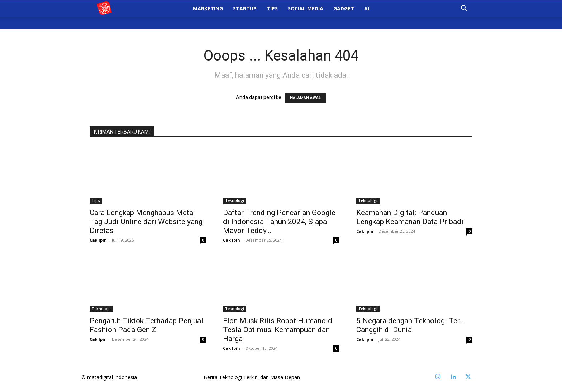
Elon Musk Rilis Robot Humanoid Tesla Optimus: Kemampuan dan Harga (278, 330)
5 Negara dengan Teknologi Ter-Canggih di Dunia (409, 325)
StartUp (245, 14)
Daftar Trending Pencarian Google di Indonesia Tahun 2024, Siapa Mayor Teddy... (279, 222)
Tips (272, 14)
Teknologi (235, 200)
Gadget (344, 14)
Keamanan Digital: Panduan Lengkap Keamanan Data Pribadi (410, 217)
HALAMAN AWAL (305, 98)
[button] (464, 15)
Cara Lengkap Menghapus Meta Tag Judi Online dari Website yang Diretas (146, 222)
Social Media (306, 14)
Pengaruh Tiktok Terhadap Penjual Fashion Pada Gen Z (146, 325)
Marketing (208, 14)
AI (367, 14)
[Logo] (110, 15)
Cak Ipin (98, 240)
